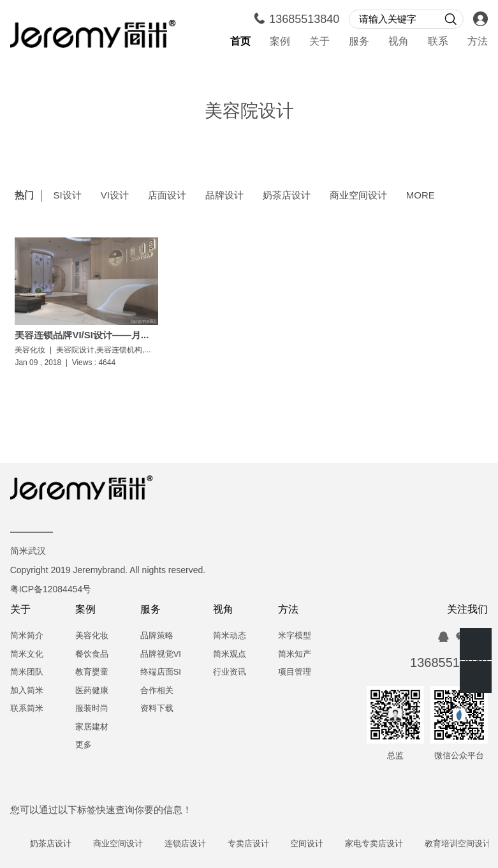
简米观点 (230, 655)
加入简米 (27, 691)
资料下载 (157, 709)
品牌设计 (224, 196)
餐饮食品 (92, 655)
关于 (319, 42)
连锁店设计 (191, 844)
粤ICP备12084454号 (51, 590)
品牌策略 (157, 636)
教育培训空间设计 (464, 844)
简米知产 (295, 655)
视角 (399, 42)
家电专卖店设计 (380, 844)
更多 (84, 745)
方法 (478, 42)
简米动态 (230, 636)
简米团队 (27, 672)
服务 (359, 42)
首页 (240, 42)
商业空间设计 (358, 196)
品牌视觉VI (161, 655)
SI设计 (67, 196)
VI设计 (115, 196)
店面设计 (167, 196)
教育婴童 (92, 672)
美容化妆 (92, 636)
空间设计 (313, 844)
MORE (421, 196)
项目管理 (295, 672)
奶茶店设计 (287, 196)
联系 (438, 42)
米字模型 (295, 636)
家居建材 (92, 727)
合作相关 (157, 691)
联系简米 (27, 709)
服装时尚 (92, 709)
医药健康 (92, 691)
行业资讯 (230, 672)
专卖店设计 (254, 844)
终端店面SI (161, 672)
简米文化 (27, 655)
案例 (280, 42)
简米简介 (27, 636)
